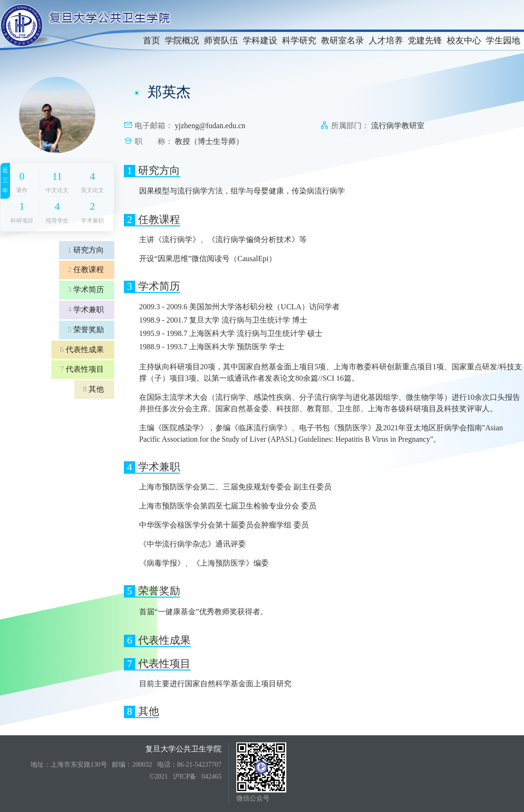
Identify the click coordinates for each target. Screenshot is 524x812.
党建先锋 (425, 41)
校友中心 (464, 41)
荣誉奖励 (86, 330)
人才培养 (386, 41)
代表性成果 (82, 350)
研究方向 (86, 250)
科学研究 (299, 41)
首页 (151, 41)
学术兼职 (86, 310)
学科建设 (260, 41)
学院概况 (182, 41)
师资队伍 (221, 41)
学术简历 (86, 289)
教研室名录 (343, 41)
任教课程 (86, 269)
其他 (93, 389)
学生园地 (503, 41)
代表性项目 (82, 369)
